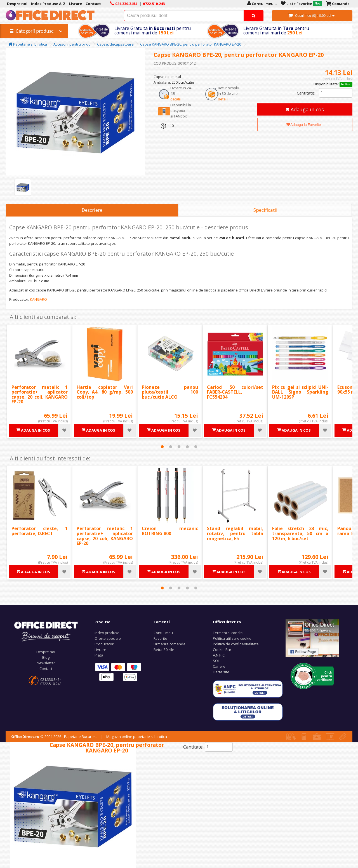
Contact (46, 669)
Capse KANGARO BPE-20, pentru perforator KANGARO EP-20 (191, 44)
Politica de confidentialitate (236, 644)
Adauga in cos (305, 109)
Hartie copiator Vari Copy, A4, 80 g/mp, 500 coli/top (105, 392)
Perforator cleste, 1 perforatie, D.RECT (40, 531)
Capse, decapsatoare (115, 44)
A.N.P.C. (219, 655)
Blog (46, 657)
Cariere (219, 666)
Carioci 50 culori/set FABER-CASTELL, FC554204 (235, 392)
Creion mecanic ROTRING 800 (170, 531)
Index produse (107, 633)
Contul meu (163, 633)
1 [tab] (162, 447)
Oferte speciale (108, 638)
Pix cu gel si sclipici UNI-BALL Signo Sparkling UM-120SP (300, 392)
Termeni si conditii (228, 633)
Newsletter (46, 663)
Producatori (104, 644)
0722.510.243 (51, 684)
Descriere (92, 210)
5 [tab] (196, 447)
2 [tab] (171, 447)
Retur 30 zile (164, 650)
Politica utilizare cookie (232, 638)
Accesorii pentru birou (72, 44)
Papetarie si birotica (28, 44)
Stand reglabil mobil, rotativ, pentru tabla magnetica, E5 (235, 533)
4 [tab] (187, 447)
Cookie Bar (222, 650)
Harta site (221, 672)
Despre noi (46, 652)
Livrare (100, 650)
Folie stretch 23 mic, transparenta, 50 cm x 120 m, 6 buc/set (300, 533)
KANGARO (38, 299)
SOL (216, 661)
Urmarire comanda (169, 644)
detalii (176, 99)
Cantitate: (306, 93)
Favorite (160, 638)
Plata (99, 655)
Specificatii (265, 210)
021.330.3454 (51, 679)
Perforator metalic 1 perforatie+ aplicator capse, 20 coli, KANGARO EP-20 (40, 395)
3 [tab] (179, 447)
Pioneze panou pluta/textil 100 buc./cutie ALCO (170, 392)
